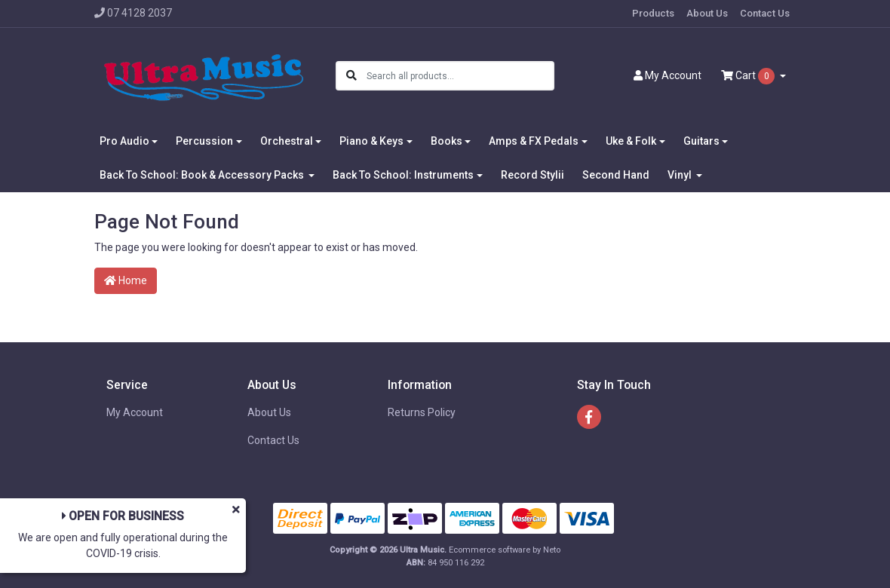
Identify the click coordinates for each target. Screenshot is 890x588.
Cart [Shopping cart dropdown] (749, 76)
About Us (707, 13)
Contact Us (765, 13)
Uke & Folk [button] (631, 141)
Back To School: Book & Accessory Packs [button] (203, 175)
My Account (135, 412)
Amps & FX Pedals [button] (534, 141)
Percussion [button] (204, 141)
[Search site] (351, 76)
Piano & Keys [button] (371, 141)
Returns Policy (422, 412)
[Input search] (460, 76)
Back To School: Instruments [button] (403, 175)
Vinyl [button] (681, 175)
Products (653, 13)
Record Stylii (532, 175)
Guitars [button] (701, 141)
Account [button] (667, 75)
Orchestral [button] (287, 141)
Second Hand (616, 175)
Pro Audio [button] (124, 141)
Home (126, 280)
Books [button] (447, 141)
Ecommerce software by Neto (505, 550)
